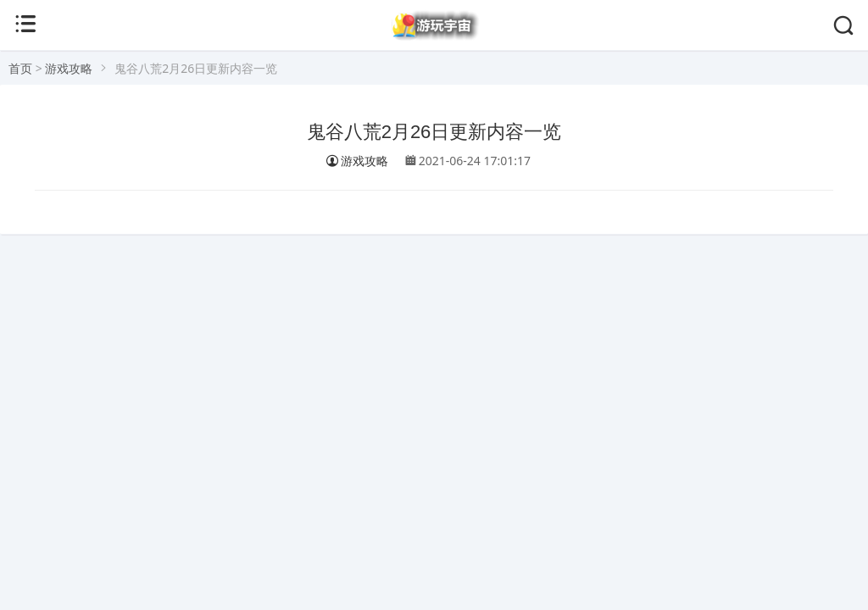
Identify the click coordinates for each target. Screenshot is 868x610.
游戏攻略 (69, 68)
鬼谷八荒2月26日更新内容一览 (434, 132)
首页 (20, 68)
